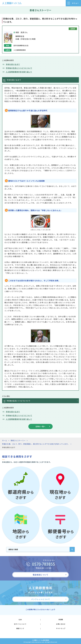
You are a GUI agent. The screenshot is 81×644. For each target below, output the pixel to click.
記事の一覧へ (40, 426)
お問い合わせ (61, 624)
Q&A (20, 619)
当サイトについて (20, 624)
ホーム (5, 440)
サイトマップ (61, 628)
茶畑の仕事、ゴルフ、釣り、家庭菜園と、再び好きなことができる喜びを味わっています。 (36, 444)
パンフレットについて (40, 599)
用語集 (61, 619)
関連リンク (20, 628)
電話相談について (41, 575)
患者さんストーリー (18, 440)
